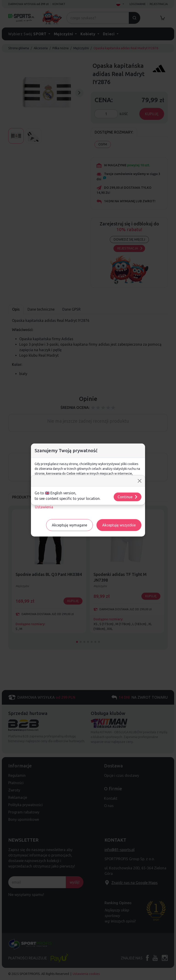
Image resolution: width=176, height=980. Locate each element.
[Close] (140, 481)
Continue (128, 497)
